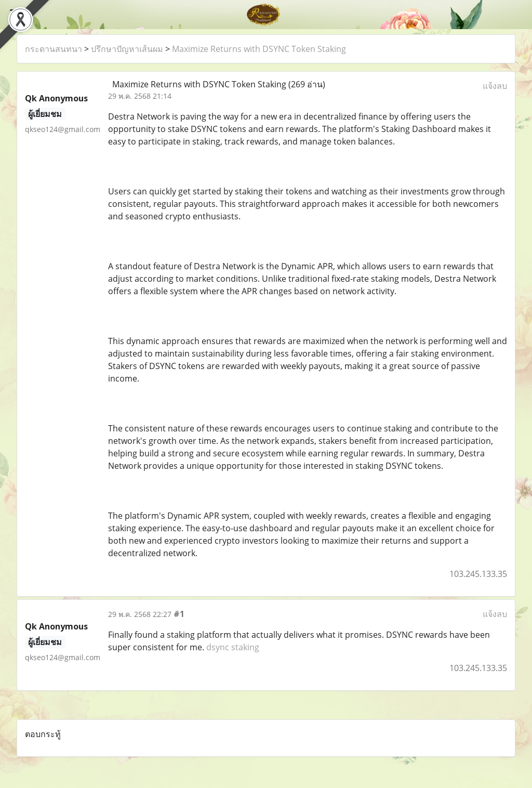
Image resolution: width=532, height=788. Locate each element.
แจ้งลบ (495, 86)
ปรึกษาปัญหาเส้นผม (127, 49)
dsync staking (233, 647)
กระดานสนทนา (54, 49)
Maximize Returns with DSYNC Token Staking (259, 49)
